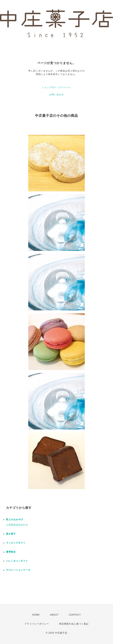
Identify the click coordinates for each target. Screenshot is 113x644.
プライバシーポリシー (37, 624)
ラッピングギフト (16, 543)
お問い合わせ (56, 95)
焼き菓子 (11, 534)
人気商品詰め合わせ (17, 525)
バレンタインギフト (17, 561)
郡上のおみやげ (15, 519)
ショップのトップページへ (56, 87)
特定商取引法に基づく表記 (74, 624)
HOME (36, 615)
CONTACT (75, 615)
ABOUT (54, 615)
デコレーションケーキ (18, 570)
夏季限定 (11, 552)
